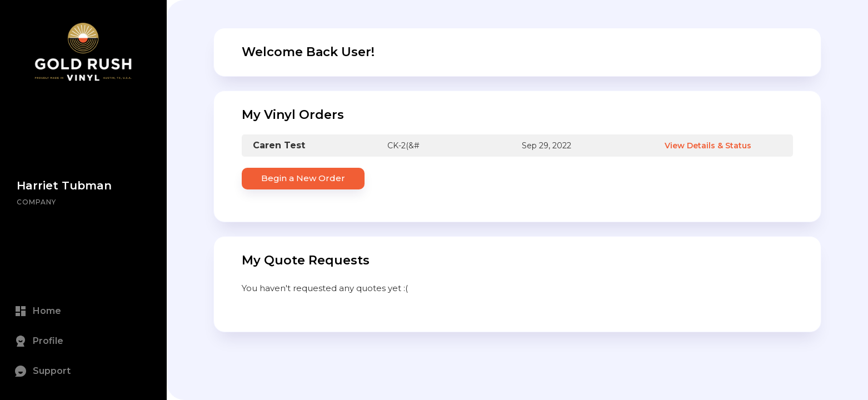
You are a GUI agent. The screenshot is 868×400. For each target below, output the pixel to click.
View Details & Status (708, 146)
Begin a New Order (303, 178)
